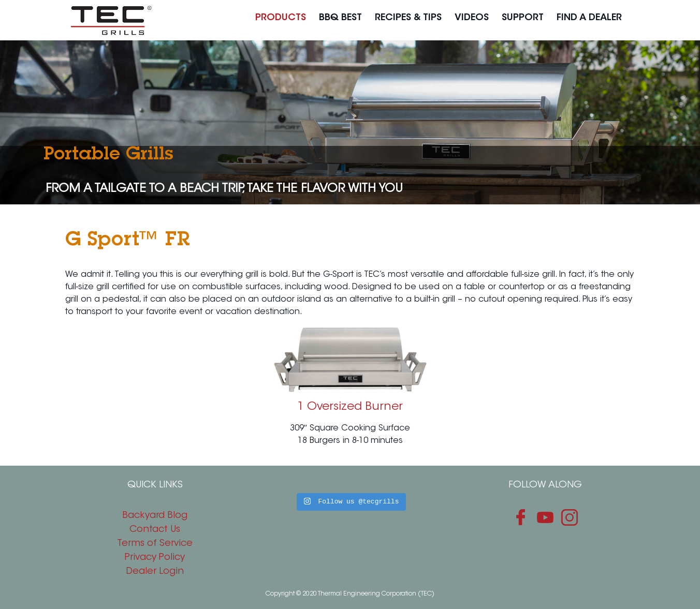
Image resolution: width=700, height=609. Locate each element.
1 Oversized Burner (350, 407)
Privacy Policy (155, 558)
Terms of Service (155, 544)
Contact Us (155, 530)
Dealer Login (155, 572)
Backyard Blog (155, 516)
